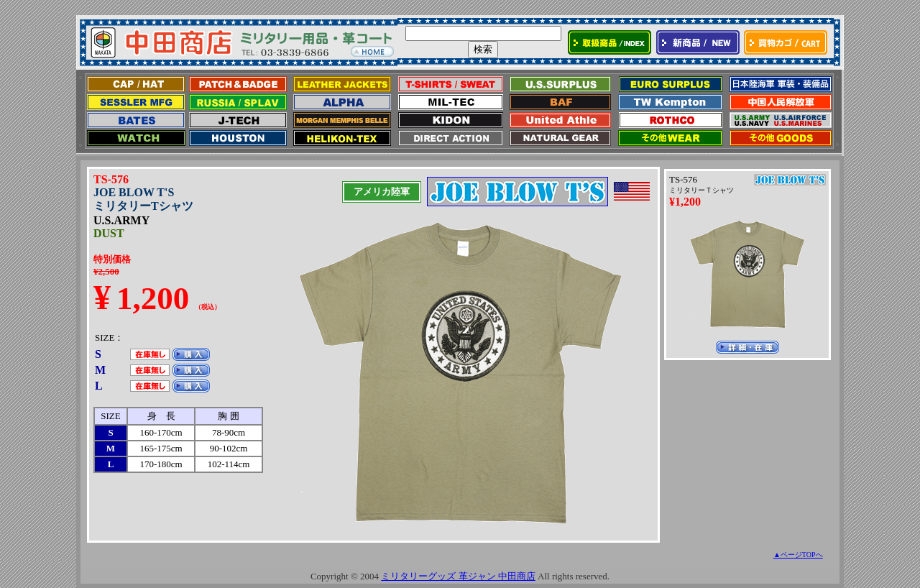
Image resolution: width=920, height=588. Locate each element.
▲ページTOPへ (798, 555)
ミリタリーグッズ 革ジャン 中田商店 (458, 576)
